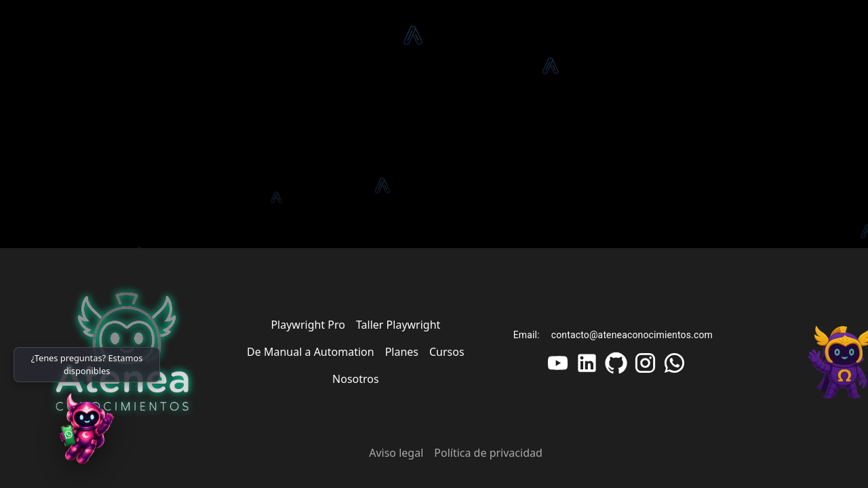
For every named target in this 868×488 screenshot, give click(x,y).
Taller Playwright (398, 325)
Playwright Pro (308, 325)
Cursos (447, 352)
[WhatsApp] (87, 434)
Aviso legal (396, 453)
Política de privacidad (488, 453)
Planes (402, 352)
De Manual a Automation (311, 352)
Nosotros (356, 379)
